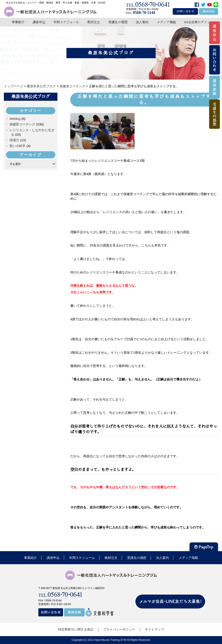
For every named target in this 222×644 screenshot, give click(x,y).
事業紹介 (18, 22)
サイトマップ (154, 629)
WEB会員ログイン (197, 22)
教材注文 (94, 22)
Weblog (15, 119)
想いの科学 (17, 146)
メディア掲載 (166, 22)
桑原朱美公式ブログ (31, 96)
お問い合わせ (185, 11)
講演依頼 (208, 11)
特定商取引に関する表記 (76, 629)
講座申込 (39, 22)
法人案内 (142, 22)
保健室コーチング (22, 124)
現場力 (14, 140)
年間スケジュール (66, 22)
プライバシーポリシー (119, 629)
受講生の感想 (118, 22)
